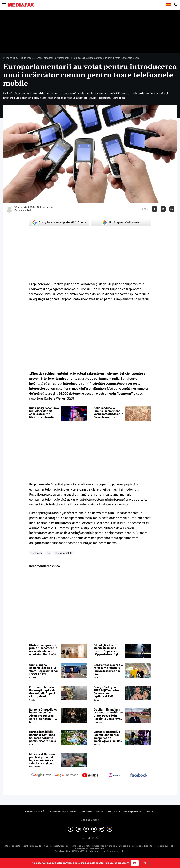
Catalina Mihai (23, 210)
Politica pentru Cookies (63, 812)
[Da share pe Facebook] (154, 209)
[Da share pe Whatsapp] (172, 209)
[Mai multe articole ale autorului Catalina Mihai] (9, 209)
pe (48, 553)
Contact (151, 812)
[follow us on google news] (41, 775)
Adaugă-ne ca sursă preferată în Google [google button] (59, 222)
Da (135, 863)
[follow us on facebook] (139, 775)
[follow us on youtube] (90, 775)
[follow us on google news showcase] (66, 775)
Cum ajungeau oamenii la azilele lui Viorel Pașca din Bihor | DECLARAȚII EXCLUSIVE (44, 670)
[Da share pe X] (163, 209)
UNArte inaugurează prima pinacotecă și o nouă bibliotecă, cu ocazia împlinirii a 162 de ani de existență (43, 650)
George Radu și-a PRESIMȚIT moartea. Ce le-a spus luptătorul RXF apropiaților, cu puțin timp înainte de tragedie (108, 692)
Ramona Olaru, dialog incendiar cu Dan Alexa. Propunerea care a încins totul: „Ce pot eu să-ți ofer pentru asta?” (44, 714)
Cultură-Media (26, 58)
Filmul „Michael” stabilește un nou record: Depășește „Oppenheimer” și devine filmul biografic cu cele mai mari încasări (107, 650)
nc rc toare (36, 553)
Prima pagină (10, 58)
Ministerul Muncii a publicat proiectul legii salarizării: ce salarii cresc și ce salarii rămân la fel (42, 759)
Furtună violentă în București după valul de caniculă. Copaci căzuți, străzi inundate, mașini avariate (43, 692)
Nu (144, 863)
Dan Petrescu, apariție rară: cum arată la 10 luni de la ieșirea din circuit (108, 670)
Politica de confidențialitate (124, 812)
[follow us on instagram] (114, 775)
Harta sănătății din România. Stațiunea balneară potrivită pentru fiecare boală (43, 736)
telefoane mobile (63, 553)
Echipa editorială (35, 812)
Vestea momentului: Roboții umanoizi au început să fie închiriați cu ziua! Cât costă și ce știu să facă (108, 736)
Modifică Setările (90, 820)
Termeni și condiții (92, 812)
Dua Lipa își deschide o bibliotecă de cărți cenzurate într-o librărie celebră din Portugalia (44, 413)
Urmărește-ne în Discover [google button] (121, 222)
